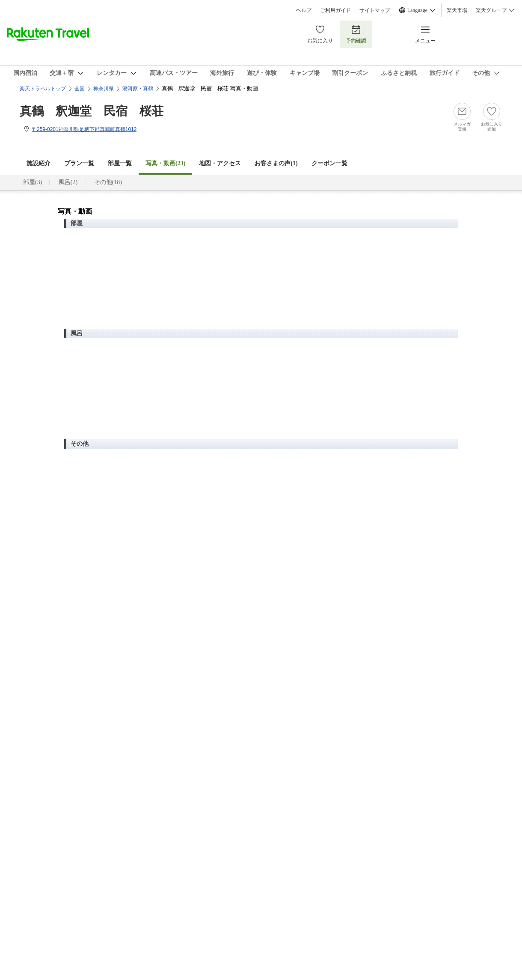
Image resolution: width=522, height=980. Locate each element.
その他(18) (108, 182)
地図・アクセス (220, 163)
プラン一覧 (79, 163)
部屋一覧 (120, 163)
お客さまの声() (276, 163)
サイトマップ (375, 10)
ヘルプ (304, 10)
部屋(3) (33, 182)
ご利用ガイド (335, 10)
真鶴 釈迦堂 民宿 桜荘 (92, 111)
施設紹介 (39, 163)
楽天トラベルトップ (43, 89)
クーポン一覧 (329, 163)
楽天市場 (457, 10)
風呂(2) (68, 182)
